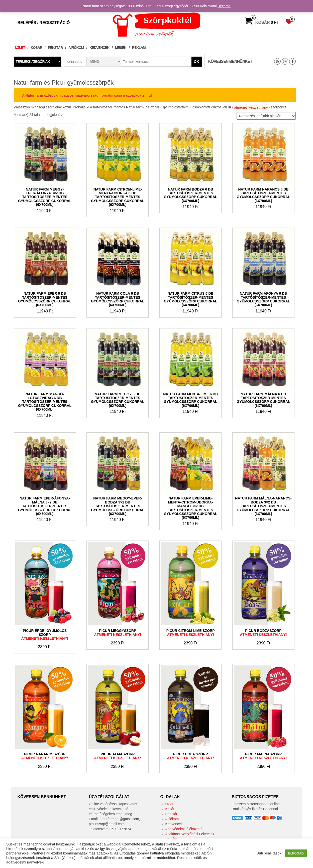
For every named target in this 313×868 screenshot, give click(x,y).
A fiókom (76, 48)
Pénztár (55, 48)
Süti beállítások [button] (269, 853)
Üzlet (20, 48)
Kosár (37, 48)
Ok (197, 62)
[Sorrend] (266, 116)
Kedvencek (99, 48)
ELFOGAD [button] (296, 853)
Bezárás (224, 6)
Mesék (121, 48)
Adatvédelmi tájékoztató (184, 829)
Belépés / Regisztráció (44, 23)
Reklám (139, 48)
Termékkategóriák (33, 62)
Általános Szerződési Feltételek (190, 834)
